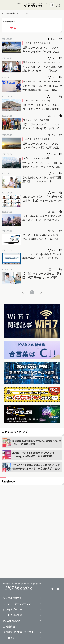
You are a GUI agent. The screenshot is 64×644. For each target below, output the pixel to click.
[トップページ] (2, 13)
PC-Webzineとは (12, 621)
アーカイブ (9, 638)
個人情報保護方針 (13, 598)
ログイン (59, 5)
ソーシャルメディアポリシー (18, 604)
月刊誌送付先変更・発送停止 (18, 632)
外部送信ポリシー (13, 609)
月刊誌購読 (9, 627)
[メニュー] (5, 5)
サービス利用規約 (13, 615)
